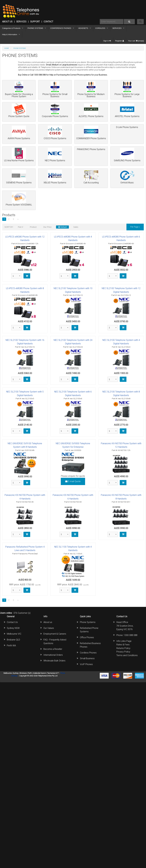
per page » (135, 227)
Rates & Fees (123, 645)
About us (48, 622)
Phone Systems (88, 622)
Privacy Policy (123, 652)
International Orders (53, 655)
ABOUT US (7, 22)
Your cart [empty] (136, 41)
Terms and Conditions (127, 655)
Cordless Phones (88, 653)
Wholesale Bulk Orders (54, 661)
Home (7, 48)
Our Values (49, 628)
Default (62, 227)
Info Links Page (124, 641)
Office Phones (87, 637)
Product (33, 227)
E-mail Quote (73, 481)
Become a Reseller (53, 649)
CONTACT (48, 22)
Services (21, 22)
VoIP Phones (86, 664)
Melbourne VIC (14, 634)
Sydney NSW (13, 628)
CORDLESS (100, 28)
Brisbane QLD (13, 640)
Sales (76, 227)
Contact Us (12, 622)
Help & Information (10, 34)
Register (120, 41)
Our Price (47, 227)
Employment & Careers (55, 634)
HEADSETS (83, 28)
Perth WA (11, 646)
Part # (20, 227)
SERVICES (117, 28)
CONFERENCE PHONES (61, 28)
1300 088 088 (130, 635)
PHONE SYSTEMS (35, 28)
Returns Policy (123, 648)
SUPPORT (35, 22)
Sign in (107, 41)
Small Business (87, 658)
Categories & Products (11, 28)
